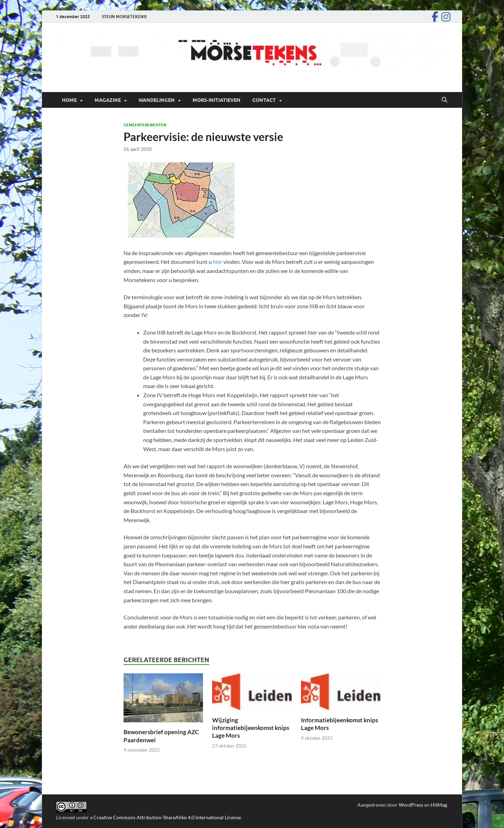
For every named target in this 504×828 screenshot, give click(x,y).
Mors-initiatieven (216, 100)
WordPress (411, 805)
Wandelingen (157, 100)
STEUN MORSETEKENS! (124, 17)
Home (69, 100)
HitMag (439, 805)
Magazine (108, 100)
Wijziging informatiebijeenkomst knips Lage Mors (251, 728)
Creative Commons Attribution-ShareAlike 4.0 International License (167, 817)
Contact (264, 100)
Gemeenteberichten (145, 125)
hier (218, 262)
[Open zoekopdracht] (444, 100)
